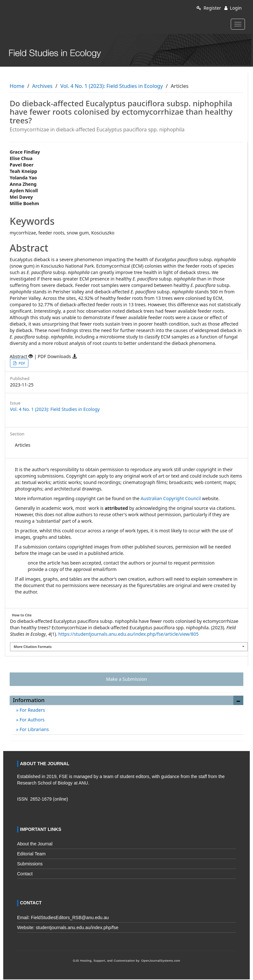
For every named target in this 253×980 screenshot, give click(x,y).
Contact (25, 874)
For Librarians (34, 729)
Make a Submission (126, 679)
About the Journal (35, 844)
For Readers (32, 710)
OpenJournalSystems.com (161, 961)
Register (209, 8)
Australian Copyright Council (171, 498)
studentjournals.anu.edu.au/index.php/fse (77, 928)
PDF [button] (21, 363)
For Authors (31, 720)
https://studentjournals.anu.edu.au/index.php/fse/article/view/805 (128, 634)
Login (233, 8)
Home (17, 86)
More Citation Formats (33, 647)
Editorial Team (31, 854)
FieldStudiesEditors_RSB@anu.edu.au (70, 918)
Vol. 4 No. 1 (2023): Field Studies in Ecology (112, 86)
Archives (42, 86)
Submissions (30, 864)
